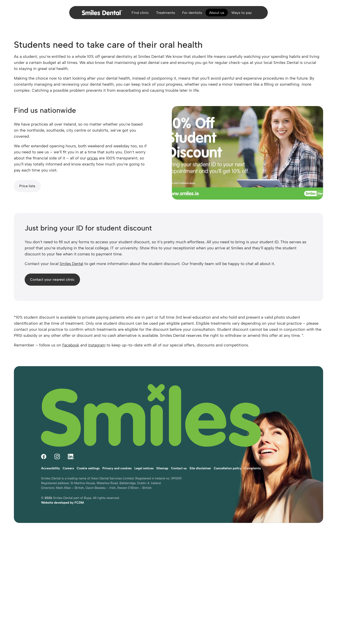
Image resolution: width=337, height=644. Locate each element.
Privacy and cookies (117, 456)
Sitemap (162, 456)
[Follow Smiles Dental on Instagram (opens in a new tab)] (57, 446)
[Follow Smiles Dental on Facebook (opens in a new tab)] (44, 446)
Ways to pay (245, 14)
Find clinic (137, 14)
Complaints (253, 456)
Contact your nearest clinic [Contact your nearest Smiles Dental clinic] (52, 280)
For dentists (192, 14)
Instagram (99, 345)
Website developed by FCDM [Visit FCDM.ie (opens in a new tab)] (62, 490)
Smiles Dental (72, 264)
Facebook (71, 345)
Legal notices (144, 456)
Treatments (164, 14)
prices (93, 158)
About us (218, 14)
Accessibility (50, 456)
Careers (68, 456)
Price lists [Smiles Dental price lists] (27, 186)
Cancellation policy (228, 456)
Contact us (179, 456)
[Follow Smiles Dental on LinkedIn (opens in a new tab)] (71, 446)
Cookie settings (88, 456)
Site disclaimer (200, 456)
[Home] (98, 14)
